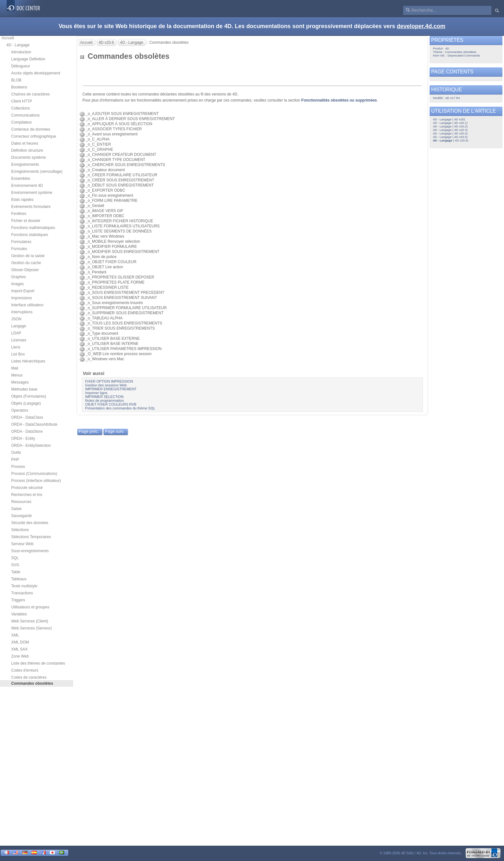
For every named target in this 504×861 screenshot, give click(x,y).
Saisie (16, 509)
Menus (17, 375)
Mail (15, 368)
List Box (18, 354)
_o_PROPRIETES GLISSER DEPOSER (120, 277)
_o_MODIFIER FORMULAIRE (111, 247)
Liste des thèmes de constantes (38, 663)
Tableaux (19, 579)
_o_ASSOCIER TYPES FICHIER (114, 129)
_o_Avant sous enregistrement (112, 134)
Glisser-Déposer (25, 270)
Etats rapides (22, 200)
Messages (20, 382)
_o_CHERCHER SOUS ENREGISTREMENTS (125, 165)
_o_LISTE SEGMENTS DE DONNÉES (119, 231)
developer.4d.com (421, 26)
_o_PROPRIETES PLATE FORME (115, 282)
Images (17, 284)
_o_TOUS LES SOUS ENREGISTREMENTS (124, 323)
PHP (15, 460)
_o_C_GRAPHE (99, 149)
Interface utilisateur (27, 305)
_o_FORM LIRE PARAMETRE (111, 201)
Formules (19, 249)
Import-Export (23, 291)
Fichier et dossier (26, 221)
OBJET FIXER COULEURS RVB (111, 404)
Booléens (19, 87)
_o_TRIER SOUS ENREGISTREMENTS (120, 328)
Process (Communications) (34, 474)
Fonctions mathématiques (33, 228)
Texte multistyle (24, 586)
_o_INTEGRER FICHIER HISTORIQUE (119, 221)
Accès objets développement (36, 73)
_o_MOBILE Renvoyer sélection (113, 241)
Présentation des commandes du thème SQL (120, 408)
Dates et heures (25, 143)
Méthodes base (24, 389)
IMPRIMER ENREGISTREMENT (111, 389)
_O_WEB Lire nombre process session (119, 354)
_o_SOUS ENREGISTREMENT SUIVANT (121, 298)
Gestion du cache (26, 263)
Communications (25, 115)
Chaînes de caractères (31, 94)
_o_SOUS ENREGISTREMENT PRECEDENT (125, 293)
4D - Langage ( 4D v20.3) (450, 130)
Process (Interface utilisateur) (36, 481)
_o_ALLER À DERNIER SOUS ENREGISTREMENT (130, 119)
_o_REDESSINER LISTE (107, 287)
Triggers (18, 600)
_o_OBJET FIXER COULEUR (111, 262)
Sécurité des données (30, 523)
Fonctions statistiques (30, 235)
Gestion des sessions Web (106, 385)
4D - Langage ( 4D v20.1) (450, 123)
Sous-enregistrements (30, 551)
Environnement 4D (27, 186)
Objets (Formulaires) (29, 396)
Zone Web (20, 656)
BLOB (16, 80)
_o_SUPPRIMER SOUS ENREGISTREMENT (125, 313)
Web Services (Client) (30, 621)
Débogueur (21, 66)
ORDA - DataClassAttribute (34, 424)
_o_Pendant (96, 272)
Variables (19, 614)
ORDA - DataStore (27, 431)
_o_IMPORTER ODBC (105, 216)
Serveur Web (22, 544)
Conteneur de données (31, 129)
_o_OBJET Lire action (104, 267)
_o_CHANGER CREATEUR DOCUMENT (121, 155)
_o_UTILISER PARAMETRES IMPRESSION (124, 349)
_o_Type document (102, 333)
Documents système (29, 157)
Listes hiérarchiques (28, 361)
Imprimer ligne (96, 393)
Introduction (21, 52)
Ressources (21, 502)
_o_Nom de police (101, 257)
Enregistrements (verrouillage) (37, 171)
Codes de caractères (29, 677)
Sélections (20, 530)
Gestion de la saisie (28, 256)
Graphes (19, 277)
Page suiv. (115, 431)
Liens (16, 347)
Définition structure (27, 150)
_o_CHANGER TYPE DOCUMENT (115, 160)
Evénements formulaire (31, 207)
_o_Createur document (105, 170)
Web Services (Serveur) (31, 628)
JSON (16, 319)
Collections (21, 108)
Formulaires (21, 242)
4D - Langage (18, 45)
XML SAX (19, 649)
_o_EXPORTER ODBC (105, 190)
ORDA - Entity (23, 438)
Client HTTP (22, 101)
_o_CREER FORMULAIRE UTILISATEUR (122, 175)
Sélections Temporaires (31, 537)
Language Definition (28, 59)
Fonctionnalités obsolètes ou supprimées (339, 100)
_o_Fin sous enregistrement (109, 195)
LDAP (16, 333)
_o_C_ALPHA (97, 139)
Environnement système (32, 193)
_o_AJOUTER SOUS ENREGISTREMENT (122, 114)
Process (18, 467)
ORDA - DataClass (27, 417)
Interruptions (22, 312)
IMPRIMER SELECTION (104, 397)
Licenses (19, 340)
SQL (15, 558)
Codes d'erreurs (25, 670)
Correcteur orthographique (34, 136)
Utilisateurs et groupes (30, 607)
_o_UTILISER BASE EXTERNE (113, 339)
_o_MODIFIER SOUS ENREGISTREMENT (122, 252)
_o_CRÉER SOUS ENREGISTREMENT (120, 180)
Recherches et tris (27, 495)
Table (16, 572)
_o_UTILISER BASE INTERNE (112, 344)
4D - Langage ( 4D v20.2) (450, 126)
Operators (20, 410)
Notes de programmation (105, 400)
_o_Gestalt (95, 206)
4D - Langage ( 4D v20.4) (450, 133)
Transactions (22, 593)
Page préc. (89, 431)
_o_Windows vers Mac (105, 359)
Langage (19, 326)
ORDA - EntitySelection (31, 446)
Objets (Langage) (26, 403)
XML (15, 635)
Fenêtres (19, 214)
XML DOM (20, 642)
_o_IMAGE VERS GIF (104, 211)
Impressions (22, 298)
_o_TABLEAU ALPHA (104, 318)
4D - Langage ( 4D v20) (449, 119)
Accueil (8, 38)
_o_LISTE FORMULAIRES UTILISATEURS (123, 226)
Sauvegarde (22, 516)
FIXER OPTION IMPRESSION (109, 381)
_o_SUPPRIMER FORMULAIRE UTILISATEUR (126, 308)
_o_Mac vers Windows (105, 236)
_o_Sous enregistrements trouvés (114, 303)
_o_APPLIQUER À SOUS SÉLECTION (119, 124)
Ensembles (21, 179)
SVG (15, 565)
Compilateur (22, 122)
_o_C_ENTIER (98, 144)
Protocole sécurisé (27, 488)
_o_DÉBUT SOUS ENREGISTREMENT (120, 185)
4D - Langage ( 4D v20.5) (450, 137)
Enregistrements (25, 164)
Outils (16, 453)
